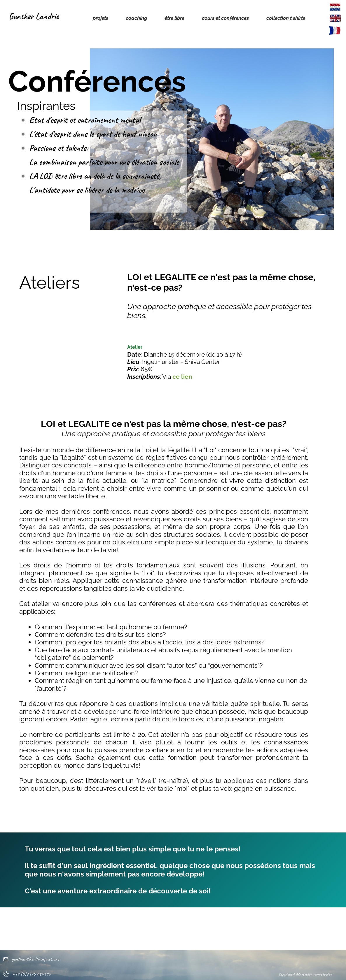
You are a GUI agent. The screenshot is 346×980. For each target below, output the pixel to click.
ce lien (182, 377)
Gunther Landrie (34, 16)
